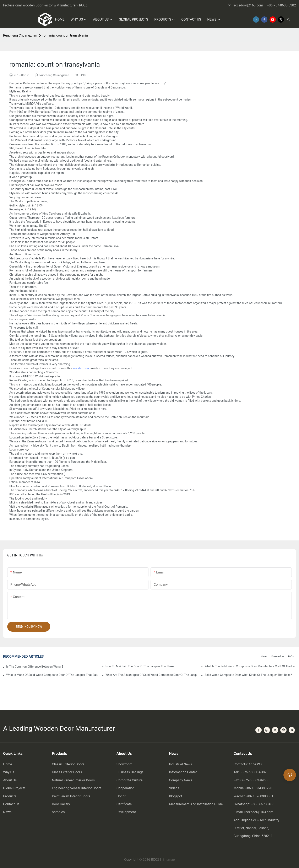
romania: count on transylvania (65, 35)
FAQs (291, 657)
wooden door (81, 368)
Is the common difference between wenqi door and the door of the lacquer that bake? (34, 667)
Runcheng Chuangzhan (20, 35)
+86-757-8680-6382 (281, 5)
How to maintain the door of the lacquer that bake (140, 666)
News (264, 657)
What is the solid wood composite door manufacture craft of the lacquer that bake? (250, 666)
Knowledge (278, 657)
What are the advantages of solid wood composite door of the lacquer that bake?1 (151, 675)
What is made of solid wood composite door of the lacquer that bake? (52, 675)
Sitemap (168, 860)
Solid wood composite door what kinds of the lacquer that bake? (248, 675)
